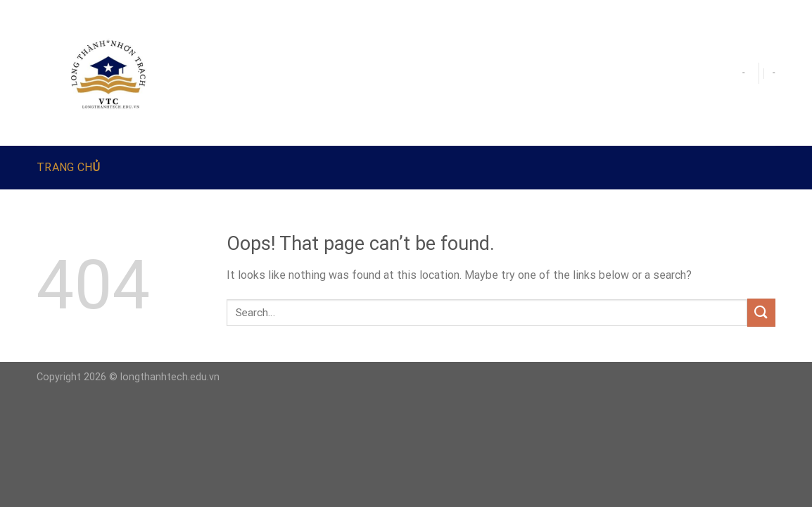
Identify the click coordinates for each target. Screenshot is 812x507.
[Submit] (761, 312)
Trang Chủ (68, 167)
